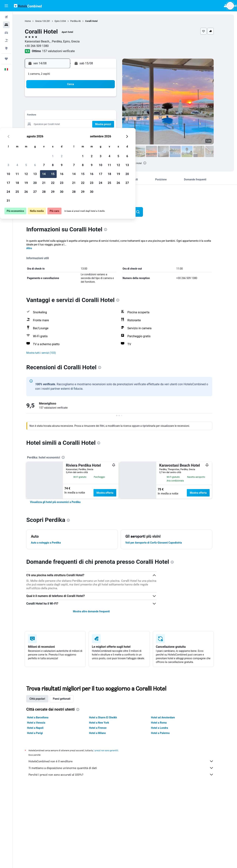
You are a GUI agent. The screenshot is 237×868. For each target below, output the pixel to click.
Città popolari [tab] (43, 699)
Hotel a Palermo (166, 733)
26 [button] (77, 133)
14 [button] (95, 116)
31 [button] (59, 142)
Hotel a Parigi (41, 733)
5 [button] (77, 107)
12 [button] (77, 116)
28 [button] (95, 133)
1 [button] (103, 98)
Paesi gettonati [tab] (67, 699)
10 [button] (59, 116)
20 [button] (86, 124)
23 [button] (112, 124)
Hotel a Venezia (42, 723)
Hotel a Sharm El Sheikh (109, 717)
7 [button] (95, 107)
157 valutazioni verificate (64, 51)
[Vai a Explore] (6, 48)
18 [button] (68, 124)
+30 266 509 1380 (42, 46)
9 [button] (112, 107)
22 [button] (104, 124)
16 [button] (112, 116)
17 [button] (59, 124)
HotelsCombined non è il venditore (127, 761)
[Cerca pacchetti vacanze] (6, 40)
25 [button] (68, 133)
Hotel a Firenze (103, 728)
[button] (6, 6)
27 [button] (86, 133)
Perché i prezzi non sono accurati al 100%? (127, 775)
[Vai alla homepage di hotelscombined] (28, 6)
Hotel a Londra (165, 728)
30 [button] (112, 133)
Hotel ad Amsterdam (169, 717)
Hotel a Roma (165, 723)
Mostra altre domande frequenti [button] (97, 611)
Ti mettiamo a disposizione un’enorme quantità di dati (127, 768)
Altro (35, 248)
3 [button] (59, 107)
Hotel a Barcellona (43, 717)
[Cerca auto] (6, 33)
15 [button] (104, 116)
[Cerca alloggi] (6, 25)
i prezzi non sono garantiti (112, 750)
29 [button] (104, 133)
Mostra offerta (111, 493)
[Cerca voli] (6, 17)
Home (34, 21)
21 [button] (95, 124)
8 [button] (103, 107)
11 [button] (68, 116)
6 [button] (86, 107)
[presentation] (151, 163)
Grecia (44, 21)
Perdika (80, 21)
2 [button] (112, 98)
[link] (61, 502)
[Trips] (6, 59)
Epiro (63, 21)
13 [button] (86, 116)
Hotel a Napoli (41, 728)
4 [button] (68, 107)
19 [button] (77, 124)
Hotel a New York (105, 723)
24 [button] (59, 133)
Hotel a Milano (103, 733)
